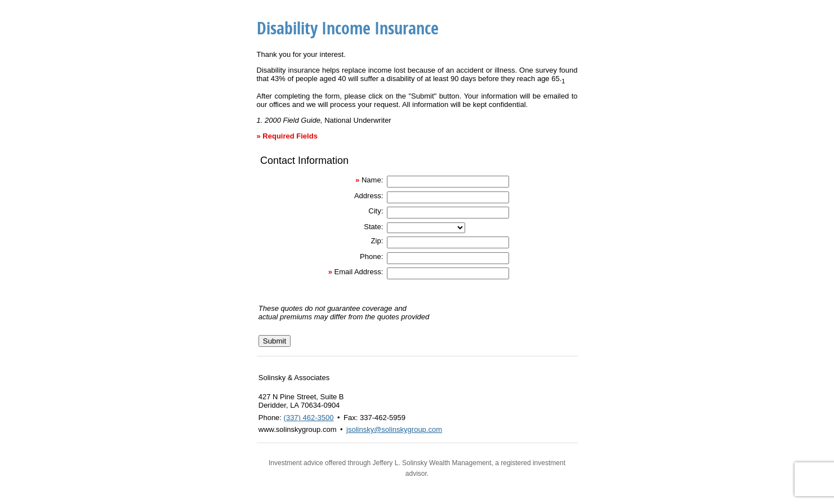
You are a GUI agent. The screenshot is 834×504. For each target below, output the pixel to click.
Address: (369, 196)
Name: (372, 180)
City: (376, 211)
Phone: (371, 257)
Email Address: (359, 272)
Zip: (377, 241)
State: (373, 227)
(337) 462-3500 (309, 418)
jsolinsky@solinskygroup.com (394, 429)
